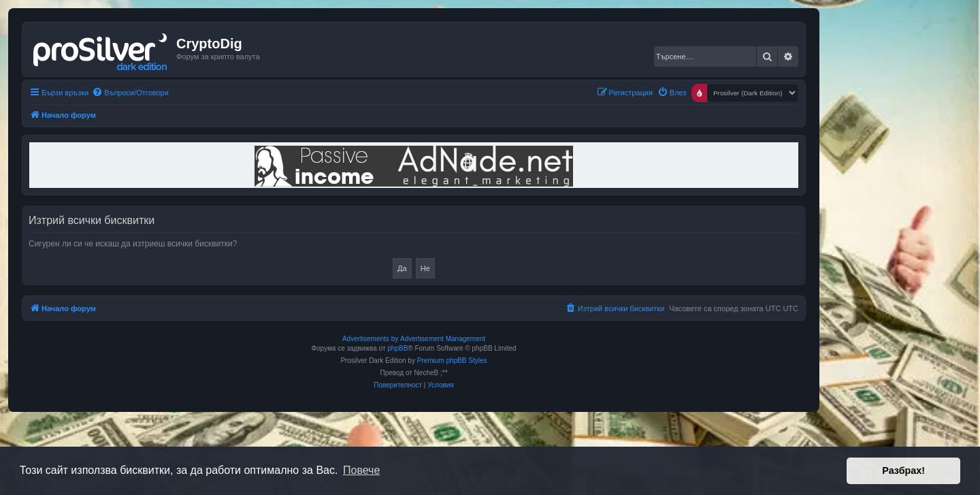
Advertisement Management (443, 339)
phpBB (397, 348)
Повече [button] (361, 470)
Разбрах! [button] (903, 470)
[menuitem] (130, 93)
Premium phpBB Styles (452, 361)
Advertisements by (370, 339)
